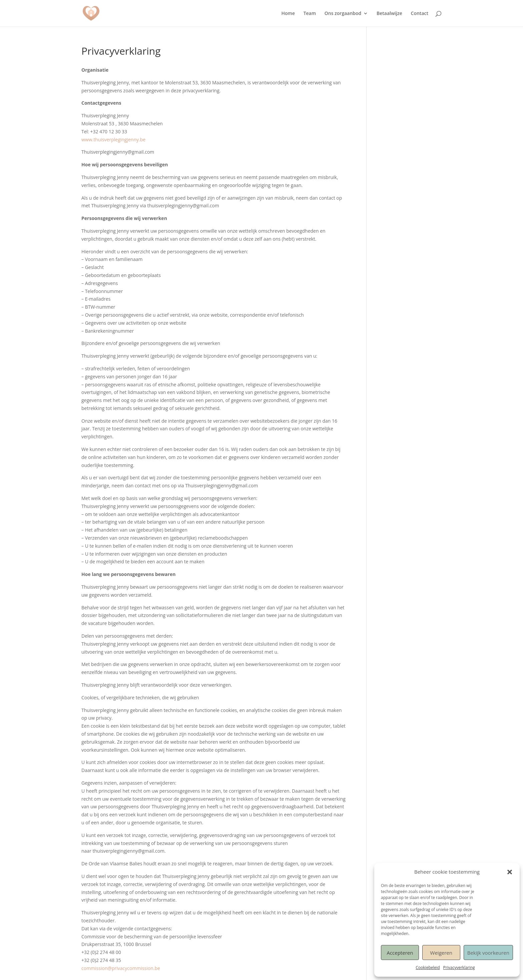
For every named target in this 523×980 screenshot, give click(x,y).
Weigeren (441, 953)
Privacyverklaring (459, 967)
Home (288, 14)
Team (310, 14)
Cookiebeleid (428, 967)
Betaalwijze (389, 14)
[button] (510, 872)
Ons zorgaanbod (343, 14)
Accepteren (400, 953)
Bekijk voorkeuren (488, 953)
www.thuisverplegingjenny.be (113, 139)
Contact (420, 14)
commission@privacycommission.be (121, 968)
